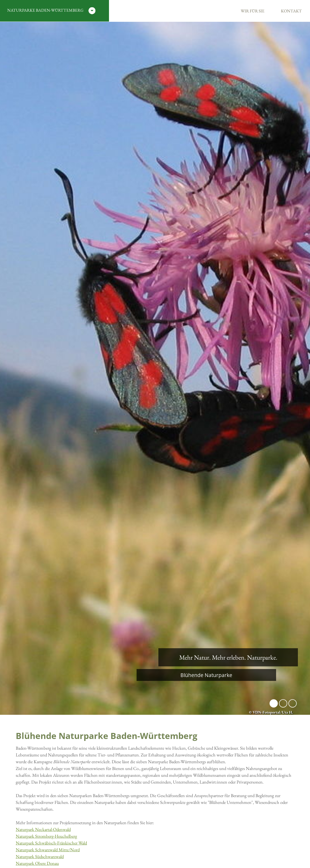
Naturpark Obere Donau (37, 863)
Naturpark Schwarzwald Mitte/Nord (48, 850)
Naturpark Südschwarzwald (40, 857)
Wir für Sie (253, 11)
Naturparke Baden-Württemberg (51, 11)
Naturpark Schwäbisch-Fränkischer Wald (51, 843)
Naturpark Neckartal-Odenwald (43, 829)
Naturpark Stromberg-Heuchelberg (46, 836)
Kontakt (291, 11)
